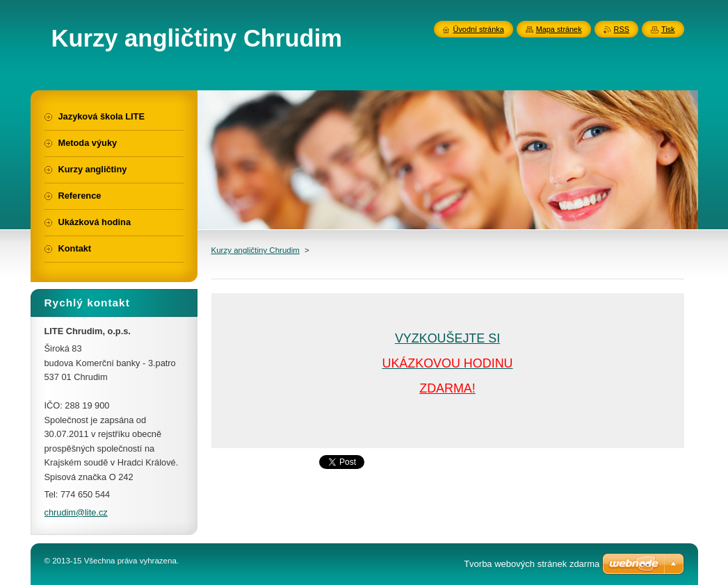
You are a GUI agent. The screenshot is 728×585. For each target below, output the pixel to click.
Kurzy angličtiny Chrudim (256, 250)
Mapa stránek (559, 29)
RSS (622, 29)
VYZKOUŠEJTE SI (447, 338)
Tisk (668, 29)
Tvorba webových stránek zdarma (532, 564)
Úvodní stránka (479, 29)
